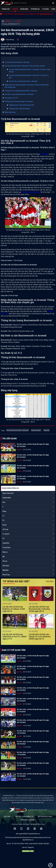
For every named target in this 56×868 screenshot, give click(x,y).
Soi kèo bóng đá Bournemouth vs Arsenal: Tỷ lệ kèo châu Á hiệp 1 (29, 71)
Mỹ (4, 557)
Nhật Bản (6, 570)
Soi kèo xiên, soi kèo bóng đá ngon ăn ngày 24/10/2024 (33, 678)
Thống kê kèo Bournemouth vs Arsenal (19, 101)
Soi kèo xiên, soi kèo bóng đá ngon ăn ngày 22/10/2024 (33, 689)
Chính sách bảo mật (28, 820)
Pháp (4, 511)
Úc (3, 538)
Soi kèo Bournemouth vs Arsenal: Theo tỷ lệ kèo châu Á (25, 66)
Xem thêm (50, 581)
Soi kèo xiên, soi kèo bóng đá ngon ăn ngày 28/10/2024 (33, 467)
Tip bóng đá (35, 9)
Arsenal (46, 430)
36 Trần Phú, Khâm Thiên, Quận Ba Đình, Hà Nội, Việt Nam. (31, 844)
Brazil (5, 525)
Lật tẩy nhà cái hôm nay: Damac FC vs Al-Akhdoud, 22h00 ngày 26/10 (40, 637)
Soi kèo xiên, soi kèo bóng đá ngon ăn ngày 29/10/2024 (33, 456)
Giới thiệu (7, 817)
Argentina (6, 543)
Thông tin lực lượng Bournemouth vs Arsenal (21, 91)
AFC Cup (5, 529)
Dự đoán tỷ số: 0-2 (11, 98)
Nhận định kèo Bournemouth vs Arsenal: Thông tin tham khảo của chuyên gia (27, 86)
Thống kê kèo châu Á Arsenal (19, 109)
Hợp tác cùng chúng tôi (24, 817)
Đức (4, 502)
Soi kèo (15, 9)
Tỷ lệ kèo (45, 9)
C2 (3, 520)
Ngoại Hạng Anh (8, 493)
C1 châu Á (6, 534)
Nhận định (24, 9)
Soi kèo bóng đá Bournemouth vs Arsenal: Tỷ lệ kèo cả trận (29, 76)
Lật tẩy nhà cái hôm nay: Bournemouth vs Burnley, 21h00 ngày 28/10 (39, 609)
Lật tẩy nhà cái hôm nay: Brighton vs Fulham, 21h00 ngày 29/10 (14, 609)
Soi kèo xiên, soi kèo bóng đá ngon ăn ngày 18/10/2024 (33, 743)
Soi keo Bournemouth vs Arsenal (18, 430)
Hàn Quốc (6, 566)
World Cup (6, 575)
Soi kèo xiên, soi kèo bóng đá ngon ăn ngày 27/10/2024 (33, 477)
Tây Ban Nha (7, 498)
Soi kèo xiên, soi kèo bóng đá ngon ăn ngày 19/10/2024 (33, 732)
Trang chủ (6, 9)
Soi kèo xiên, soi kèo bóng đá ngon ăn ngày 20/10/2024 (33, 721)
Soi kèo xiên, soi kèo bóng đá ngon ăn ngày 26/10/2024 (33, 657)
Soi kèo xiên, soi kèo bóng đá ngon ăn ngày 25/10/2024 (33, 668)
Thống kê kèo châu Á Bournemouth (21, 105)
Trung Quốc (7, 548)
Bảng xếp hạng (10, 112)
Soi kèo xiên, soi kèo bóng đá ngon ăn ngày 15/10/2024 (33, 775)
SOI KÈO (18, 21)
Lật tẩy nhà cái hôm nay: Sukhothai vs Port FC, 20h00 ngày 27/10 (14, 637)
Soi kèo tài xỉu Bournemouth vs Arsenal (23, 81)
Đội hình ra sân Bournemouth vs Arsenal (19, 94)
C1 (3, 516)
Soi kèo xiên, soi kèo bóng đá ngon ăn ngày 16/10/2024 (33, 764)
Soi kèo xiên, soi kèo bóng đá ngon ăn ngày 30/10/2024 (33, 445)
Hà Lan (5, 561)
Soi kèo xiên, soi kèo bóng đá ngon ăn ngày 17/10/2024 (33, 753)
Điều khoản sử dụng (45, 817)
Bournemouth (36, 430)
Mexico (5, 552)
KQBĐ (53, 9)
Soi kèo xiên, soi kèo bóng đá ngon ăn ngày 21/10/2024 (33, 710)
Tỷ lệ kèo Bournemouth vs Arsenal (17, 62)
